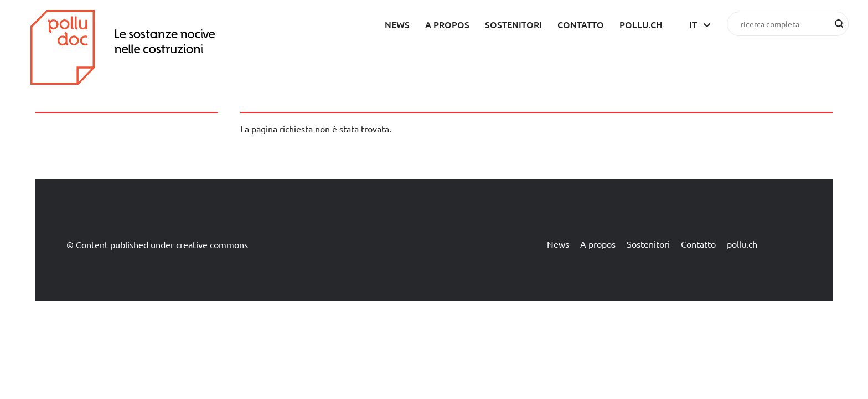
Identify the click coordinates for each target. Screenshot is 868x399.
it (693, 24)
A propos (447, 24)
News (397, 24)
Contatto (581, 24)
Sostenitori (513, 24)
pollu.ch (641, 24)
